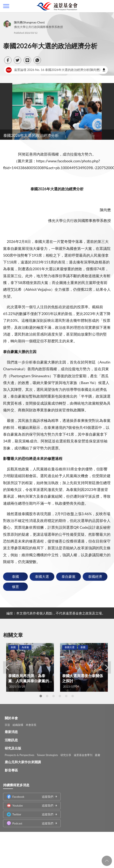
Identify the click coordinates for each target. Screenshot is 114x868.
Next (107, 667)
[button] (8, 60)
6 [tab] (73, 696)
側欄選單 (6, 6)
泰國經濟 (95, 577)
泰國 (15, 577)
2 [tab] (47, 696)
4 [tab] (60, 696)
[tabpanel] (30, 667)
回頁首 (107, 861)
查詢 (108, 6)
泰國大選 (42, 577)
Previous (7, 667)
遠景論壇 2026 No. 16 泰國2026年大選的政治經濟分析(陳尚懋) (53, 70)
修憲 (15, 587)
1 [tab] (41, 696)
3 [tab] (54, 696)
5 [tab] (66, 696)
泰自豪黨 (69, 577)
